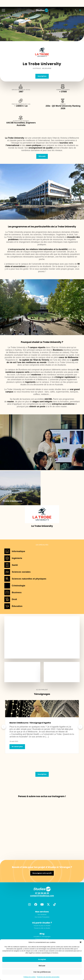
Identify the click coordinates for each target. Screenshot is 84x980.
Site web (42, 156)
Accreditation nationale (21, 121)
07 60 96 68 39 (42, 893)
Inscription (42, 76)
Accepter (42, 959)
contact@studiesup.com (42, 896)
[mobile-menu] (3, 10)
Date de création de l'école (21, 90)
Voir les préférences (42, 972)
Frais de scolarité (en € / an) (21, 104)
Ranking (63, 104)
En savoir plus (17, 747)
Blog (42, 934)
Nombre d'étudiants (63, 90)
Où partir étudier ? (42, 923)
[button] (81, 942)
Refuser (42, 966)
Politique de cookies (30, 977)
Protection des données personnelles (48, 977)
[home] (42, 10)
